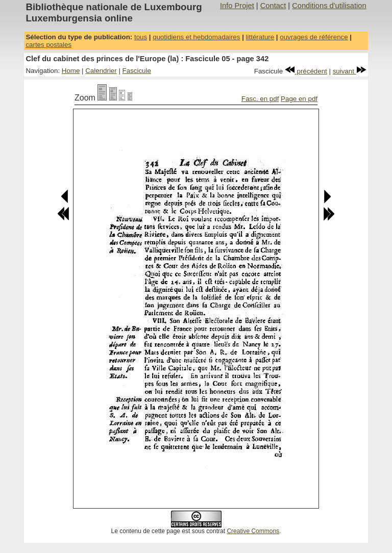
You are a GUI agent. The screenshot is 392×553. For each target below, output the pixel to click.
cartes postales (48, 45)
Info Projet (237, 6)
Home (71, 71)
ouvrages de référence (314, 37)
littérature (260, 37)
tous (141, 37)
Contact (273, 6)
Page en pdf (299, 99)
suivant (350, 71)
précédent (306, 71)
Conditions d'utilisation (329, 6)
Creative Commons (253, 531)
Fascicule (137, 71)
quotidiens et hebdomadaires (196, 37)
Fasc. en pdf (260, 99)
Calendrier (101, 71)
